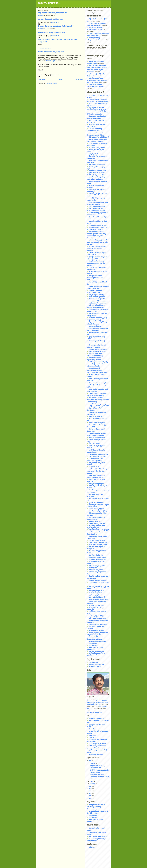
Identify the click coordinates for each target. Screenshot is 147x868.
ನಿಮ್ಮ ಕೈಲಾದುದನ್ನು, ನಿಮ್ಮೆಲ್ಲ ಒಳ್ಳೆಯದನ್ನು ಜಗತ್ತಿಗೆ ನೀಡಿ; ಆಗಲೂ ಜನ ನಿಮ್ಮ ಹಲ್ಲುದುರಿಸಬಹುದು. (97, 80)
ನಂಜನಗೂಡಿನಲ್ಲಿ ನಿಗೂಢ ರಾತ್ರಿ (96, 664)
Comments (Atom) (51, 83)
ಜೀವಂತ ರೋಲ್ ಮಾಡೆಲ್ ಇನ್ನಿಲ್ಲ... (98, 557)
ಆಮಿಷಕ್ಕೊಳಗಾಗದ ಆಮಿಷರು (96, 631)
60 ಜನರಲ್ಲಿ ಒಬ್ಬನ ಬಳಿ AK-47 (97, 605)
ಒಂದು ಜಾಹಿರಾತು (93, 662)
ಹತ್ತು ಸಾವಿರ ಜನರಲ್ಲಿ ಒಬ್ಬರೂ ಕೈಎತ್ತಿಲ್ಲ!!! (99, 530)
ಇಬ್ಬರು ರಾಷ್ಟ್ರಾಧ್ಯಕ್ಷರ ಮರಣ (96, 595)
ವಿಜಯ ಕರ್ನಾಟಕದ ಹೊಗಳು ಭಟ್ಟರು (98, 225)
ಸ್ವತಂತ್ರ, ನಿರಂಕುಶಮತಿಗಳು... (96, 416)
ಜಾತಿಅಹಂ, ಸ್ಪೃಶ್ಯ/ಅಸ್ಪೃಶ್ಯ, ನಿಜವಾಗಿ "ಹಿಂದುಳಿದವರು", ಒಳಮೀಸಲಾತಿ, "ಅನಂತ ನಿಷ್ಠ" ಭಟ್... (97, 242)
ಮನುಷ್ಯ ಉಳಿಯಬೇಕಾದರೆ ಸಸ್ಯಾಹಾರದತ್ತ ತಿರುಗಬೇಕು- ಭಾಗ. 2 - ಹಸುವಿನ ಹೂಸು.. (96, 278)
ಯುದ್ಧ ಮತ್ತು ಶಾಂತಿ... (94, 467)
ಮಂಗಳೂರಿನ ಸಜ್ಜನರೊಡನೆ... (96, 555)
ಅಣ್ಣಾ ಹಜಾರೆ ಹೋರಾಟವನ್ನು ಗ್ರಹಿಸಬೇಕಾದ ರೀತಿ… (50, 19)
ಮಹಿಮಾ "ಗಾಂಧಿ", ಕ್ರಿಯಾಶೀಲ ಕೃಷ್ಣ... (98, 542)
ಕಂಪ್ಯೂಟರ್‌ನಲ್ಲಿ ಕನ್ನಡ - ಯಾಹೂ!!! (98, 580)
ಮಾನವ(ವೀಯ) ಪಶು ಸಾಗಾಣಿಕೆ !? (98, 206)
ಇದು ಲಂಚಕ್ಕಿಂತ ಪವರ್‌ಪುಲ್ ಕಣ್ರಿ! (97, 618)
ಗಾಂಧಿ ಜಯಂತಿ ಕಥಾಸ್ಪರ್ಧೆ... (96, 754)
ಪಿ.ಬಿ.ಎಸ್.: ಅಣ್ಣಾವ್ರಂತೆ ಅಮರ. (97, 540)
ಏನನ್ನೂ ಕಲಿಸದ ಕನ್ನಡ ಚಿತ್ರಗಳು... (97, 484)
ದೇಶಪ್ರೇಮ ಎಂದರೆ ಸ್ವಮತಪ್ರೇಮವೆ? (98, 624)
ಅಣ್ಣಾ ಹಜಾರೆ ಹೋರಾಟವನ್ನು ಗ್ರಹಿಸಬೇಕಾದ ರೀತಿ (52, 13)
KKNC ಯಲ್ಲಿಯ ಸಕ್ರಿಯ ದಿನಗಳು (97, 744)
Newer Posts (42, 79)
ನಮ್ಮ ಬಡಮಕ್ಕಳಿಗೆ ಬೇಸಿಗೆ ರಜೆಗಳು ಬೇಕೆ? (99, 137)
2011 (90, 761)
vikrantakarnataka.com (94, 701)
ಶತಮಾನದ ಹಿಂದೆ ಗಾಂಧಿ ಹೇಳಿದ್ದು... (98, 299)
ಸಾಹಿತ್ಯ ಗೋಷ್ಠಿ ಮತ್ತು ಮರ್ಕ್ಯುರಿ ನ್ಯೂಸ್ (98, 599)
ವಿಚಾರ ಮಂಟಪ (93, 729)
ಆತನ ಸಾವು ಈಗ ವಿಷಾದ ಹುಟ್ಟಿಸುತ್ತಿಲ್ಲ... (99, 362)
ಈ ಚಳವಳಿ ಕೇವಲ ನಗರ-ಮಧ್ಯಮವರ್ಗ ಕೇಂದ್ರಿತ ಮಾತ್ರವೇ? (56, 26)
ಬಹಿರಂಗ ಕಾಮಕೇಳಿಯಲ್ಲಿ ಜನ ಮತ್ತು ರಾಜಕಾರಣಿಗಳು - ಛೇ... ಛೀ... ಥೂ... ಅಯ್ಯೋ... (97, 471)
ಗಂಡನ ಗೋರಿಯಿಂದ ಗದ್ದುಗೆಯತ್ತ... (98, 423)
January (93, 784)
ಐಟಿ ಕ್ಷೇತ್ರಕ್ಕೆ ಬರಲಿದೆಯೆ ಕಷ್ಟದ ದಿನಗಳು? (99, 406)
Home (61, 79)
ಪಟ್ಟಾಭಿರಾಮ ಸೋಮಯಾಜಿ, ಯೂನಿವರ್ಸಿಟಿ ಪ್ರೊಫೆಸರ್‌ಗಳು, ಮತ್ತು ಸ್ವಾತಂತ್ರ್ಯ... (96, 263)
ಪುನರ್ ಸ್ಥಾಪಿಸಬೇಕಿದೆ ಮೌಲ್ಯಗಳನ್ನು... (98, 456)
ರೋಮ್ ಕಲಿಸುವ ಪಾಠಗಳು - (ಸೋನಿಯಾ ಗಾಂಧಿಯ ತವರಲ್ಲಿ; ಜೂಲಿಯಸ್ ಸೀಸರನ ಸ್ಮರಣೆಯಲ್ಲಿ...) (98, 400)
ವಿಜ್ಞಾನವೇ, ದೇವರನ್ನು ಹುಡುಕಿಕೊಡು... (98, 349)
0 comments (55, 22)
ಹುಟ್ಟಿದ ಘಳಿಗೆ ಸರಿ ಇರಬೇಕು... (96, 154)
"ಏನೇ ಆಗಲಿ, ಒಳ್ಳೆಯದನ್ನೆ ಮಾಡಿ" (97, 718)
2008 (90, 791)
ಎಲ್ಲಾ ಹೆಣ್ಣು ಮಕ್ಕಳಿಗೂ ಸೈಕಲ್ (96, 652)
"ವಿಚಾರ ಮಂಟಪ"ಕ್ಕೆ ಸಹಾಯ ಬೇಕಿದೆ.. (98, 301)
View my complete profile (94, 712)
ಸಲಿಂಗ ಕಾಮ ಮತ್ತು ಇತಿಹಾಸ (96, 570)
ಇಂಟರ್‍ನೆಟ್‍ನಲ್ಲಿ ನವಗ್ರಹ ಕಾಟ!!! (97, 591)
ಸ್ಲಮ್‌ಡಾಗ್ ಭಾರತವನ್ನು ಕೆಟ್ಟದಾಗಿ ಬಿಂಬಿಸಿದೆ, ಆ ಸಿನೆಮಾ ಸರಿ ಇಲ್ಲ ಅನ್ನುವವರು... (96, 248)
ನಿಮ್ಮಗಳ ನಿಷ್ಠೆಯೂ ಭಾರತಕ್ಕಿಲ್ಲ (96, 295)
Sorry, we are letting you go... (98, 351)
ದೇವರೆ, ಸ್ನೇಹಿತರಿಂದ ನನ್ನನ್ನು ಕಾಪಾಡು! (98, 545)
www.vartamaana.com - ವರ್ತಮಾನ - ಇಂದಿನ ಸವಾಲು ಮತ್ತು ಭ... (100, 777)
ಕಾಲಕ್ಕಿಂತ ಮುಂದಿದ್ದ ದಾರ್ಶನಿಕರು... (97, 524)
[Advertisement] (96, 857)
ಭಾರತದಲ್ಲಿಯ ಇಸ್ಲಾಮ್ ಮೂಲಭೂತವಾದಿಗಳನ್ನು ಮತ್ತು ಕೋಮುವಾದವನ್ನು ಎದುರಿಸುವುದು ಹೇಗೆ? (97, 370)
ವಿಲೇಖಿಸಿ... (92, 847)
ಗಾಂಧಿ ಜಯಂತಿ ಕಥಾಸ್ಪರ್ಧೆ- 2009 (97, 171)
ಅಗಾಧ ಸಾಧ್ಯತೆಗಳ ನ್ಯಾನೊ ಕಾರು (97, 437)
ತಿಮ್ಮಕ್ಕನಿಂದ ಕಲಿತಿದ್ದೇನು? (95, 521)
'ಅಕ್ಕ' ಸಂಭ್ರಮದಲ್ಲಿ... (94, 645)
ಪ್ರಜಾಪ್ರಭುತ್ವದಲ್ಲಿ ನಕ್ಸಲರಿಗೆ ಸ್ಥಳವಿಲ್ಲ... (98, 511)
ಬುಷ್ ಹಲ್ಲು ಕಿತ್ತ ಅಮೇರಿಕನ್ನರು (96, 616)
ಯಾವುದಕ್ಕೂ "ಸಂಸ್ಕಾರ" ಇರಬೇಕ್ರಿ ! (98, 148)
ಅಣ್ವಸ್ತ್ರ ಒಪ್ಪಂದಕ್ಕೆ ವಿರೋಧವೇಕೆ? (97, 597)
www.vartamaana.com (45, 48)
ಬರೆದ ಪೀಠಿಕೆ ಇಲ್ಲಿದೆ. (50, 61)
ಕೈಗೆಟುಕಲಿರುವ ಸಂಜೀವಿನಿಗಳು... (97, 503)
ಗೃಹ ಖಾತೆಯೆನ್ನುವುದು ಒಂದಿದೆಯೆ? (98, 641)
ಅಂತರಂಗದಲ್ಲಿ (92, 735)
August (93, 763)
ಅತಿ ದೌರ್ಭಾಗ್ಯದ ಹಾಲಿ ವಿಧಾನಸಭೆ (97, 164)
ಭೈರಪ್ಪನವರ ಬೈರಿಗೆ (93, 643)
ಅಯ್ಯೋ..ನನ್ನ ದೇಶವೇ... (95, 326)
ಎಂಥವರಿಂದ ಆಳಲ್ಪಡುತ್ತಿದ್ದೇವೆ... (97, 509)
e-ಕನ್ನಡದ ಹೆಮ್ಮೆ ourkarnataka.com (99, 454)
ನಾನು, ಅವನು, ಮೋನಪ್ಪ (95, 667)
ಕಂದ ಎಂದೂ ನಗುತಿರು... (95, 444)
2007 (90, 793)
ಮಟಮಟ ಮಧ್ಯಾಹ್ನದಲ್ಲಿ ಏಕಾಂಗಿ (97, 566)
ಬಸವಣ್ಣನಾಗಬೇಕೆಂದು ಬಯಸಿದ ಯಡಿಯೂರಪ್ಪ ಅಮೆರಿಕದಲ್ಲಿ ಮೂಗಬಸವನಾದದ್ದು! (96, 807)
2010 (90, 786)
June (92, 781)
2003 (90, 798)
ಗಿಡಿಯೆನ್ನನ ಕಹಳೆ (93, 568)
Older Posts (79, 79)
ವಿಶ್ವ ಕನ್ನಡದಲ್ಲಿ (92, 737)
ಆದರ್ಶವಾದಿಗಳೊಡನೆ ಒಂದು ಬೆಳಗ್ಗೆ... (98, 559)
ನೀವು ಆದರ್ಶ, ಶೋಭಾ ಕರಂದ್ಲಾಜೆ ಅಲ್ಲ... (99, 383)
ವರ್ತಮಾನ (40, 16)
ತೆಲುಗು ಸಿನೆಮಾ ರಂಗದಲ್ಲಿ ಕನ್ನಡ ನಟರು (98, 836)
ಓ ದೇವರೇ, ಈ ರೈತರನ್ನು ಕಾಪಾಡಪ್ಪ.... (98, 404)
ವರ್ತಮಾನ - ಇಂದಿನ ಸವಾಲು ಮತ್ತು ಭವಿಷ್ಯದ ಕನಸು (51, 52)
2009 (90, 789)
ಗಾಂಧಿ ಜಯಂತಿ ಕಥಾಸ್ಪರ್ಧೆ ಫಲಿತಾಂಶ (98, 303)
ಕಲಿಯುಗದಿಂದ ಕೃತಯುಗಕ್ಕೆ (96, 593)
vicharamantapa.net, (102, 699)
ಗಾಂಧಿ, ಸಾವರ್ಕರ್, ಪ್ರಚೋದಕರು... (98, 297)
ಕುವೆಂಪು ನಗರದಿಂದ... (49, 3)
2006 (90, 796)
